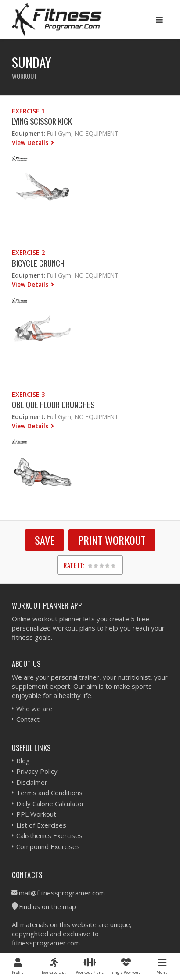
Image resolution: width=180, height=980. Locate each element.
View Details (31, 143)
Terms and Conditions (49, 793)
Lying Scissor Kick (42, 121)
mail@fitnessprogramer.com (62, 893)
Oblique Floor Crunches (53, 404)
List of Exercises (41, 825)
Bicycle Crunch (38, 263)
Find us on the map (47, 906)
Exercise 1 (28, 111)
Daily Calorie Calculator (50, 804)
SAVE (45, 540)
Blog (23, 761)
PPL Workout (36, 814)
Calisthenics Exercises (49, 835)
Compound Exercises (48, 846)
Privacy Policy (37, 771)
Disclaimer (32, 782)
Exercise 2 (28, 252)
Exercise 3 (28, 394)
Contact (28, 719)
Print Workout (112, 540)
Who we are (34, 709)
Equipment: (29, 133)
